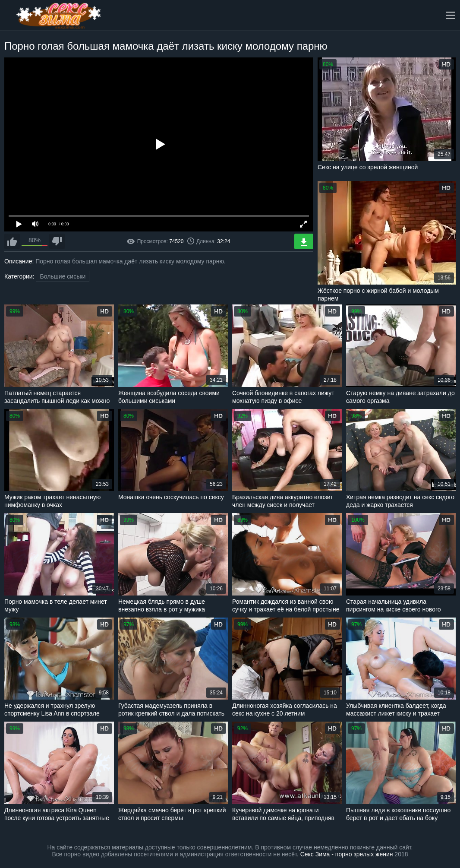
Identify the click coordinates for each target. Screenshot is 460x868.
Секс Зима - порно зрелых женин (347, 854)
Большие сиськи (63, 276)
